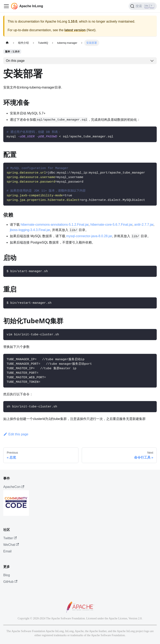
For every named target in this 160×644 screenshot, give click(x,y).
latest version (75, 30)
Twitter (10, 538)
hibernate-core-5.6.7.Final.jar (111, 225)
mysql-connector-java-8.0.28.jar (89, 236)
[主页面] (7, 43)
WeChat (11, 545)
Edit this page (16, 434)
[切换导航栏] (6, 6)
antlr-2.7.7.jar (144, 225)
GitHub (10, 582)
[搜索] (143, 6)
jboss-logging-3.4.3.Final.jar (30, 230)
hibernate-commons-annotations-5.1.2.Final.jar (55, 225)
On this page (15, 61)
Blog (7, 575)
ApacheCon (14, 487)
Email (7, 551)
